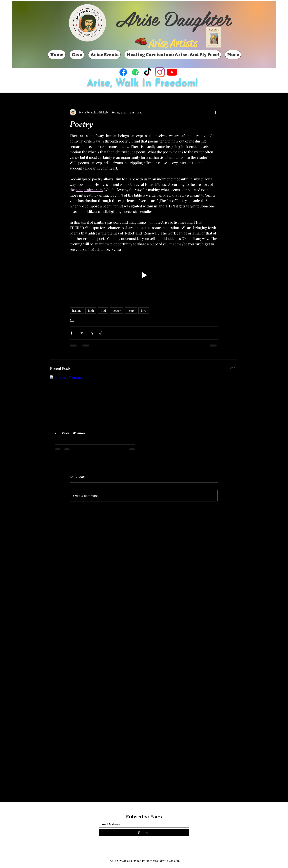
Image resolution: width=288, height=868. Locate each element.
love (144, 311)
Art (72, 320)
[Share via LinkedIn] (91, 333)
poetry (117, 311)
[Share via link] (101, 333)
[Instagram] (160, 72)
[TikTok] (148, 72)
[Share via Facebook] (71, 333)
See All (233, 368)
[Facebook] (123, 72)
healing (77, 311)
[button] (144, 275)
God (103, 311)
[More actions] (215, 112)
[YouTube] (172, 72)
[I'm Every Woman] (95, 401)
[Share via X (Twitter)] (81, 333)
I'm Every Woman (70, 433)
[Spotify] (135, 72)
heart (131, 311)
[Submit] (144, 833)
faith (91, 311)
